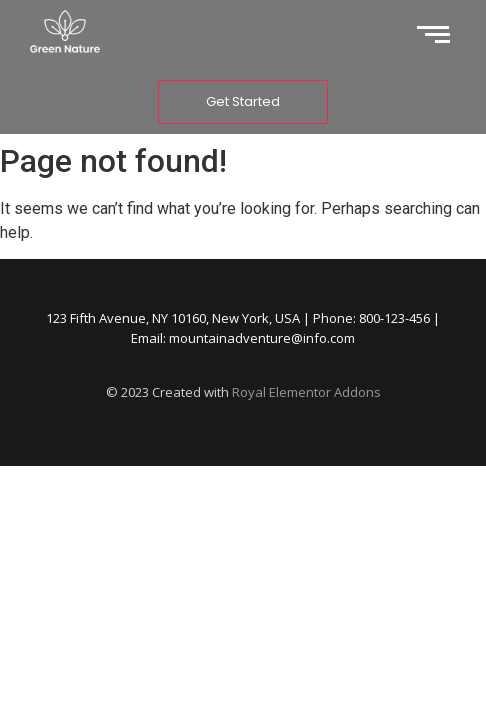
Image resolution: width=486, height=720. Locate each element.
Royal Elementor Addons (306, 392)
